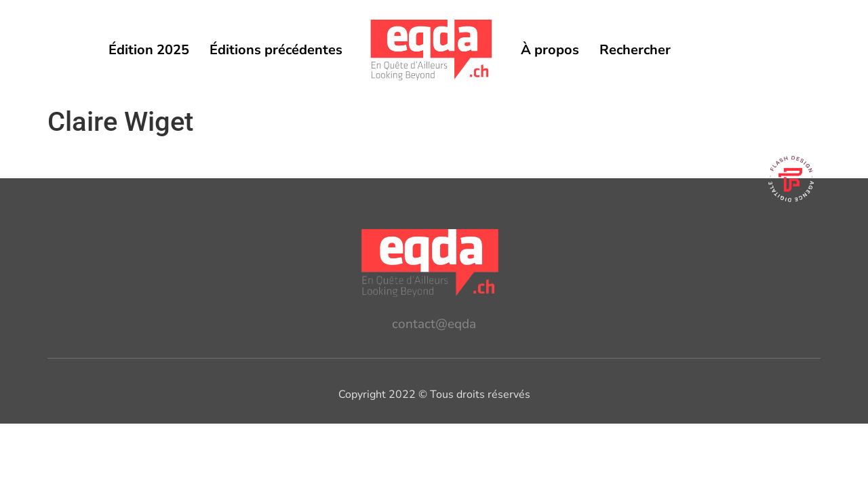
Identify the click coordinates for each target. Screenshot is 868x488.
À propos (550, 50)
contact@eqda (434, 324)
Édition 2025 (149, 50)
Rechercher (635, 50)
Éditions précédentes (276, 50)
